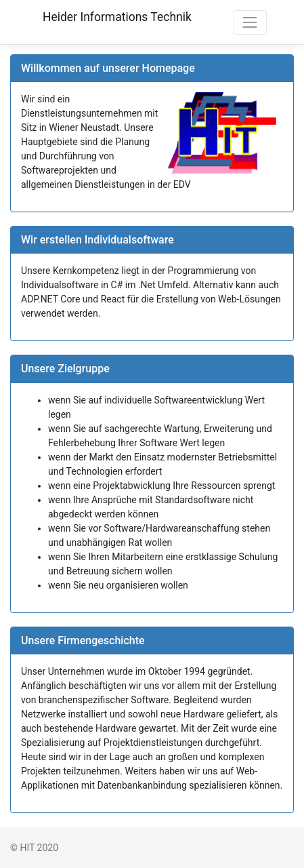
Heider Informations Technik (117, 17)
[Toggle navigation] (250, 22)
